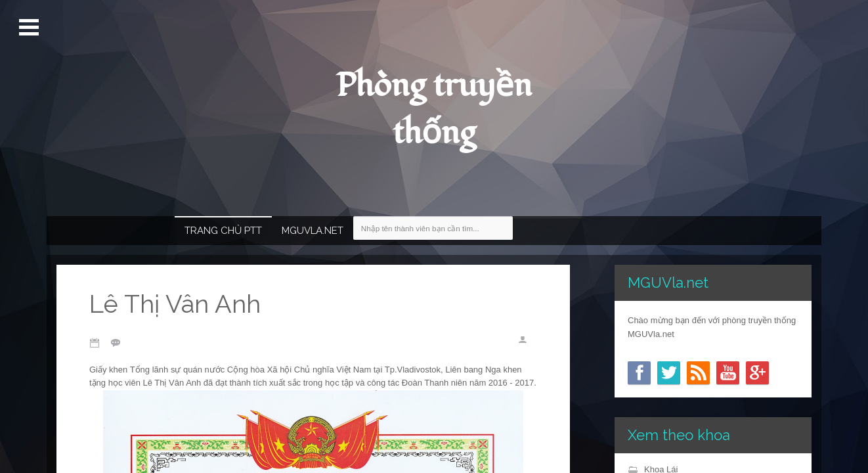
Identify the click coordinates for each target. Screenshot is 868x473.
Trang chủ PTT (223, 231)
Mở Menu (31, 28)
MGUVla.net (313, 231)
